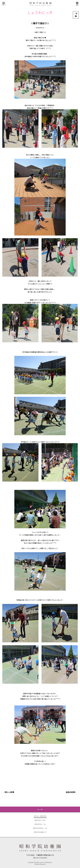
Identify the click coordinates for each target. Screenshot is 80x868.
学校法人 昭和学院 (40, 816)
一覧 (76, 13)
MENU (77, 4)
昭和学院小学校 (40, 820)
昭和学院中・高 (40, 824)
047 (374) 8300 (42, 858)
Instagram (4, 4)
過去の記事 (70, 792)
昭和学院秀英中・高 (40, 828)
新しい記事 (10, 792)
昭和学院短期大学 (40, 832)
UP (42, 809)
